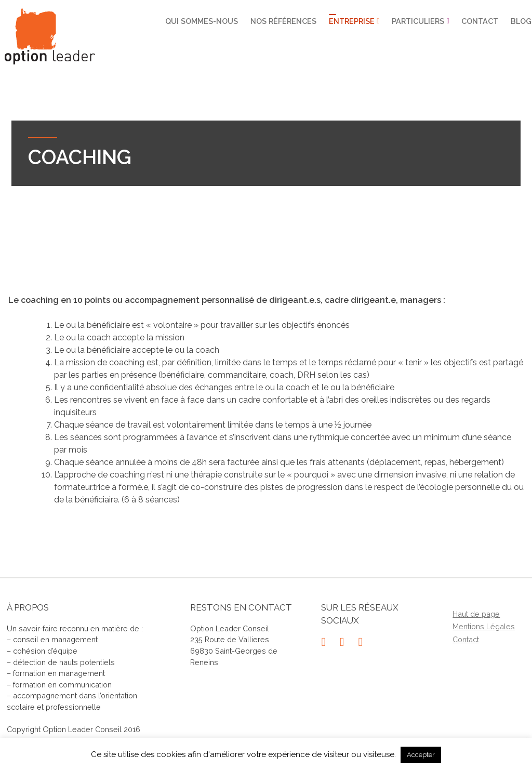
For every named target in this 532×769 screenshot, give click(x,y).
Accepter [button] (421, 755)
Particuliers (418, 21)
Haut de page (476, 614)
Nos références (283, 21)
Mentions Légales (484, 626)
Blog (521, 21)
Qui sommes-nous (202, 21)
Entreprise (351, 21)
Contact (480, 21)
